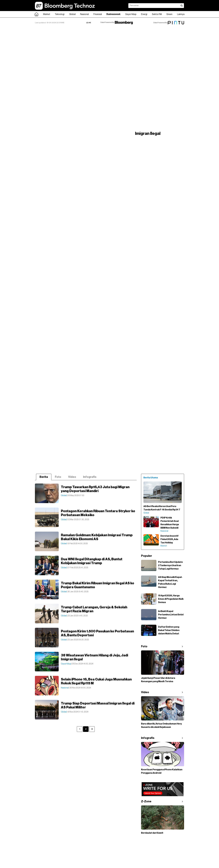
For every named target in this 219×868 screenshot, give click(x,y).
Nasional (84, 14)
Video (72, 477)
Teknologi (60, 14)
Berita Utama (151, 478)
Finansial (98, 14)
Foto (58, 477)
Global (72, 14)
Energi (144, 14)
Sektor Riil (157, 14)
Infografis (90, 477)
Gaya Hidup (131, 14)
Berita (44, 477)
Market (47, 14)
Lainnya (181, 14)
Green (169, 14)
